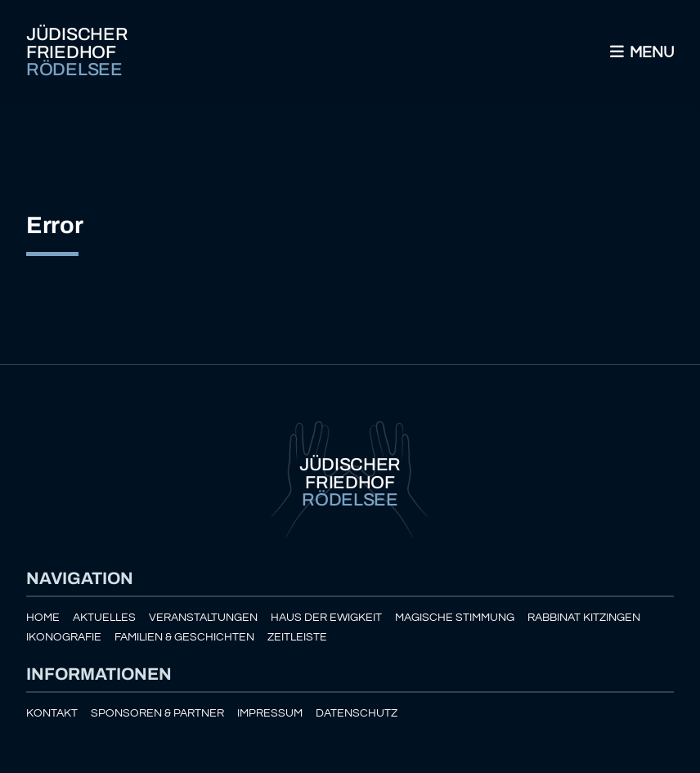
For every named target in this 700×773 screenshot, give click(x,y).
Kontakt (52, 713)
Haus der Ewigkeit (326, 617)
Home (43, 617)
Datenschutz (357, 713)
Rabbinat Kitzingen (584, 617)
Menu (640, 52)
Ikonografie (64, 637)
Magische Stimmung (455, 617)
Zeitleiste (297, 637)
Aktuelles (104, 617)
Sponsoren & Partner (157, 713)
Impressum (270, 713)
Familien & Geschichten (184, 637)
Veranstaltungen (203, 617)
